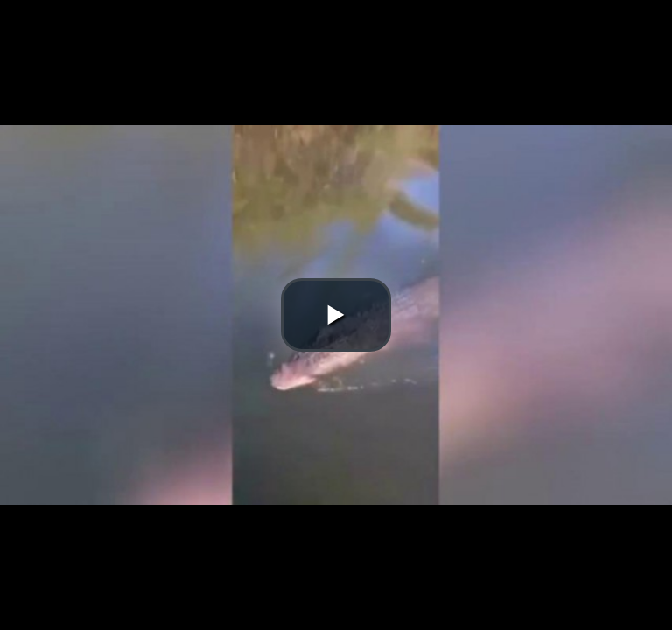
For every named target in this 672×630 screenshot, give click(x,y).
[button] (336, 315)
